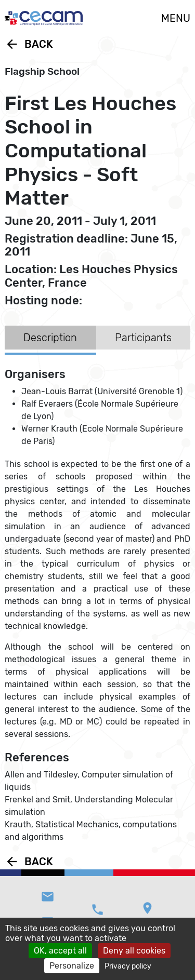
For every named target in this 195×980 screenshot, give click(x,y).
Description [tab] (50, 338)
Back (29, 44)
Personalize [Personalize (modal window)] (72, 966)
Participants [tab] (143, 338)
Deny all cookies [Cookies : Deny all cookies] (134, 951)
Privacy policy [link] (128, 966)
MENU (176, 18)
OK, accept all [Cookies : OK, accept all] (60, 951)
